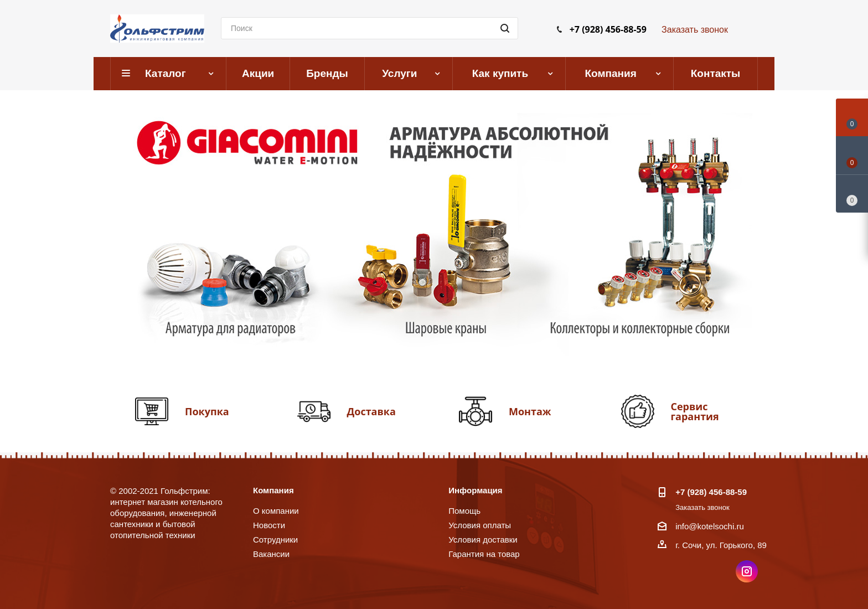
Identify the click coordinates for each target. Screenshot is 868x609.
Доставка (371, 411)
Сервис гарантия (695, 411)
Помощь (464, 511)
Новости (269, 525)
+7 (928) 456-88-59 (608, 29)
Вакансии (271, 554)
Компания (273, 490)
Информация (475, 490)
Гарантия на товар (484, 554)
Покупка (207, 411)
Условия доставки (483, 540)
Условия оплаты (480, 525)
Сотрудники (275, 540)
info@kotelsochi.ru (710, 526)
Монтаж (530, 411)
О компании (276, 511)
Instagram (747, 571)
